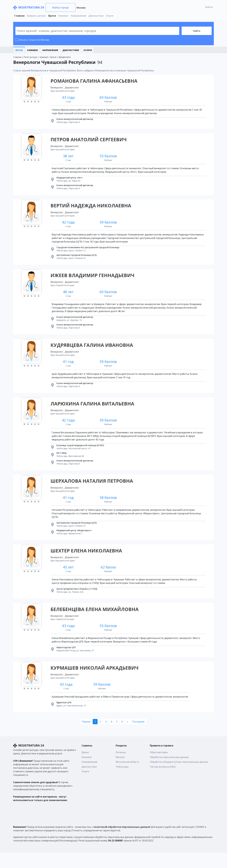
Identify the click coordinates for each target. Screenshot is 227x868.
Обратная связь (159, 768)
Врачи (52, 16)
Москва (81, 8)
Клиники (63, 16)
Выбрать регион (36, 16)
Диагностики (96, 16)
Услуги (110, 16)
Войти (209, 7)
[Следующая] (128, 737)
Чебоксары (122, 782)
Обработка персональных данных (169, 772)
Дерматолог (73, 88)
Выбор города (60, 7)
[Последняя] (138, 737)
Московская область (127, 777)
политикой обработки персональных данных (122, 842)
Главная (19, 16)
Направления (78, 16)
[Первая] (86, 737)
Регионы (121, 768)
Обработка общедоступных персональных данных (179, 777)
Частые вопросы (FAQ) (163, 782)
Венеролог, (58, 88)
